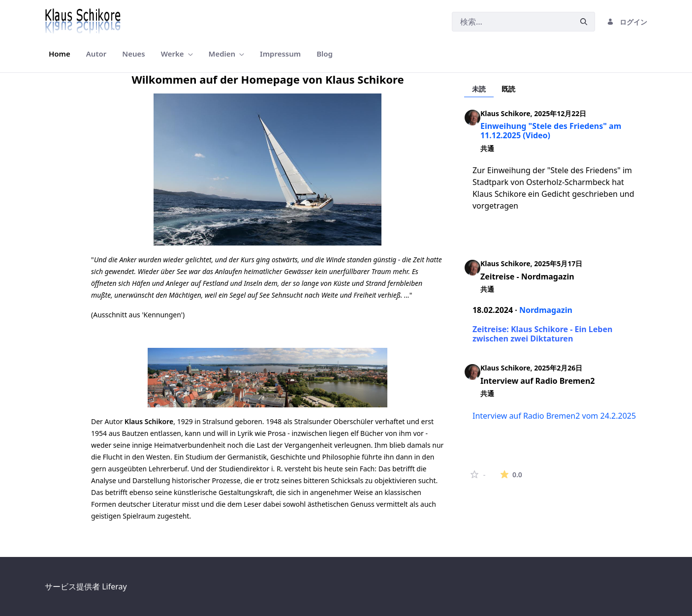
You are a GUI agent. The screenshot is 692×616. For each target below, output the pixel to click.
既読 (508, 89)
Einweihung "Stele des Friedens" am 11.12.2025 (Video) (551, 131)
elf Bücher (367, 433)
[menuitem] (60, 54)
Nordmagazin (546, 310)
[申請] (584, 22)
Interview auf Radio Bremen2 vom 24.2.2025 (554, 416)
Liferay (114, 586)
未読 (479, 89)
